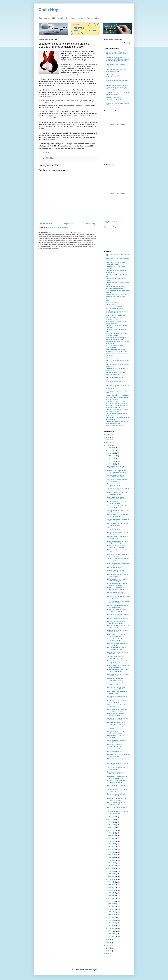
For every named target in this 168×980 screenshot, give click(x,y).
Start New (115, 222)
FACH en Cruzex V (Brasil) (116, 752)
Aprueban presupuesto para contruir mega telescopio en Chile (117, 312)
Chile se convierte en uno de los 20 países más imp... (118, 627)
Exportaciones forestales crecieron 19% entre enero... (118, 653)
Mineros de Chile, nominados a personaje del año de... (117, 782)
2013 (108, 437)
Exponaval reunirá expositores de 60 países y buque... (118, 773)
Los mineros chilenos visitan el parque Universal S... (117, 502)
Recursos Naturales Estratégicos (118, 619)
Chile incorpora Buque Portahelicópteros (113, 304)
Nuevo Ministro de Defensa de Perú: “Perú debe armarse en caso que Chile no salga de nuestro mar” (117, 87)
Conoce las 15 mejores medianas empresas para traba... (118, 719)
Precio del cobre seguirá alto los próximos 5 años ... (117, 804)
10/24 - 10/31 (112, 822)
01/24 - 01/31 (112, 928)
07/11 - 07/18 (112, 863)
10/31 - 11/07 (112, 819)
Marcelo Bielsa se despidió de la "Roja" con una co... (117, 662)
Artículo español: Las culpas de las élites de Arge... (118, 520)
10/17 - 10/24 (112, 825)
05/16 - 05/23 (112, 885)
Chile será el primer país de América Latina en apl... (116, 467)
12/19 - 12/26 (112, 450)
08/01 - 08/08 (112, 855)
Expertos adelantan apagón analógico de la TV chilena (116, 498)
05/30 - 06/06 (112, 879)
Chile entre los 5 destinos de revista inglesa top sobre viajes (117, 410)
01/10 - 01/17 (112, 934)
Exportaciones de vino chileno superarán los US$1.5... (117, 688)
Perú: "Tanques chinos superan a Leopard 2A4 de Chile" (116, 70)
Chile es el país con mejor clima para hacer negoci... (117, 529)
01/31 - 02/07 (112, 926)
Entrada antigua (91, 224)
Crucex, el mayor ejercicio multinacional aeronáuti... (116, 679)
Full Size (122, 222)
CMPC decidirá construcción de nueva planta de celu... (117, 710)
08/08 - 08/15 (112, 852)
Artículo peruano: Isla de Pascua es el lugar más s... (118, 615)
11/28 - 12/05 (112, 459)
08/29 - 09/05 (112, 844)
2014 (108, 434)
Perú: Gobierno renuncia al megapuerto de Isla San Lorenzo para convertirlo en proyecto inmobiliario (117, 59)
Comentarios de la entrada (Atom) (58, 227)
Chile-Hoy (48, 10)
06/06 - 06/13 (112, 877)
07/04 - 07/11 (112, 866)
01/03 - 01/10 (112, 937)
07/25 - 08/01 (112, 858)
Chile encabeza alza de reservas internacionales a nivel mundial (116, 296)
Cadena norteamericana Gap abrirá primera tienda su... (118, 533)
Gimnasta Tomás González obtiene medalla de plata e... (118, 507)
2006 (108, 948)
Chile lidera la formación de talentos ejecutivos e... (116, 745)
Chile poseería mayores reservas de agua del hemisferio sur (117, 423)
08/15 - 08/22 (112, 849)
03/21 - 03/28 (112, 907)
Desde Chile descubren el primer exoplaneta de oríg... (118, 542)
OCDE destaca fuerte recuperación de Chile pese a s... (118, 602)
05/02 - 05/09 (112, 890)
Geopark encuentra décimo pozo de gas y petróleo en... (117, 671)
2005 (108, 951)
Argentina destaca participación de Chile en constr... (118, 560)
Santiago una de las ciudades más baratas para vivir (116, 415)
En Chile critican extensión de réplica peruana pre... (117, 799)
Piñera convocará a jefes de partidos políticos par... (116, 635)
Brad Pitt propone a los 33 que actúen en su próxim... (117, 786)
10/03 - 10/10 (112, 830)
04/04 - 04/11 (112, 901)
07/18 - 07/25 (112, 860)
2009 (108, 940)
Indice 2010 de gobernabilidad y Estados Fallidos (115, 347)
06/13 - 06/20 (112, 874)
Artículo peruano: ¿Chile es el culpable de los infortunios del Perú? (117, 53)
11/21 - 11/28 (112, 461)
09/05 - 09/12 (112, 841)
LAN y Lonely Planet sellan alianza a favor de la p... (118, 551)
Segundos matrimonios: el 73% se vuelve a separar (118, 511)
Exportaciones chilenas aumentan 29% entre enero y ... (118, 693)
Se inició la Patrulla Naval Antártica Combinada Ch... (118, 675)
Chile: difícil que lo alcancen (114, 426)
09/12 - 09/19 (112, 839)
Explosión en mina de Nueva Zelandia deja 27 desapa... (116, 589)
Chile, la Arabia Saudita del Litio (115, 375)
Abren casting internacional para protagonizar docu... (117, 741)
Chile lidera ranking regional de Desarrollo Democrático (115, 263)
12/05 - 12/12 (112, 456)
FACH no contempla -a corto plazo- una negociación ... (118, 564)
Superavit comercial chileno (116, 749)
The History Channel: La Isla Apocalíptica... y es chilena (114, 99)
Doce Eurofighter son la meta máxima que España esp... (116, 723)
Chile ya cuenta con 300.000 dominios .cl (116, 706)
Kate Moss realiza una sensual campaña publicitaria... (117, 649)
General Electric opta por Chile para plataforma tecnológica (117, 406)
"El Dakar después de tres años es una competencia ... (118, 812)
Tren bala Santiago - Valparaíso (115, 373)
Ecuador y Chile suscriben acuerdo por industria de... (118, 555)
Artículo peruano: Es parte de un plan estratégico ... (117, 480)
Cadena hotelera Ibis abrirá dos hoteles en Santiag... (117, 494)
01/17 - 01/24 (112, 931)
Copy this (108, 222)
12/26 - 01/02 (112, 448)
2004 (108, 954)
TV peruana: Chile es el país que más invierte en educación (117, 93)
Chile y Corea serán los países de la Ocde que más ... (118, 606)
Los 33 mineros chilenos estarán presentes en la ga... (117, 584)
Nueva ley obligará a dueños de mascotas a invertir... (117, 808)
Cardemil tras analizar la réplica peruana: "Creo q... (117, 640)
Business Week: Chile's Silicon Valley (117, 395)
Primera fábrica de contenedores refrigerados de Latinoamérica (116, 288)
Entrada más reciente (46, 224)
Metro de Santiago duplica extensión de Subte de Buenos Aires (117, 81)
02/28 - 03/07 (112, 915)
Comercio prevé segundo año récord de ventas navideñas (117, 472)
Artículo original (44, 152)
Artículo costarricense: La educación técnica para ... (116, 657)
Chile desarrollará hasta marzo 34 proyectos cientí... (118, 538)
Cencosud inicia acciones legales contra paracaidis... (118, 524)
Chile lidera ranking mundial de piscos (117, 358)
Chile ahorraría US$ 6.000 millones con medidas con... (118, 516)
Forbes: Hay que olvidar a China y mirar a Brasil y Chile (116, 334)
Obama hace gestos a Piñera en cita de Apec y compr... (117, 777)
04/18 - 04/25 (112, 896)
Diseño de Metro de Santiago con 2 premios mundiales (117, 322)
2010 (108, 445)
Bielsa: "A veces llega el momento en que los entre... (118, 631)
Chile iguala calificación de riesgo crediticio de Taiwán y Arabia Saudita (117, 351)
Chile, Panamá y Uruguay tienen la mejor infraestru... (118, 755)
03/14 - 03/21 (112, 909)
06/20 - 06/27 (112, 871)
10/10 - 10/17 (112, 828)
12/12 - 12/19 (112, 453)
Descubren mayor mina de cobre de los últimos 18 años (117, 398)
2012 (108, 440)
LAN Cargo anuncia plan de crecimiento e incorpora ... (116, 546)
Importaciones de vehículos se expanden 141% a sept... (117, 571)
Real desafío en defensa (115, 568)
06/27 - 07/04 (112, 868)
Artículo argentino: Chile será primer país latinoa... (116, 732)
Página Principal (69, 224)
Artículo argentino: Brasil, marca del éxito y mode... (117, 684)
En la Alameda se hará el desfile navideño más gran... (117, 580)
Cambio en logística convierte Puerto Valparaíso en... (116, 611)
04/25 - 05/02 (112, 893)
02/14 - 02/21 (112, 920)
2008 (108, 943)
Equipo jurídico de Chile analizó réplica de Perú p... (117, 485)
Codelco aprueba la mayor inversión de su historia (116, 476)
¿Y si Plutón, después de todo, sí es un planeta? (118, 768)
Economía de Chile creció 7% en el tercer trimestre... (118, 575)
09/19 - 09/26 (112, 836)
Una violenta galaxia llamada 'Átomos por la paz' (116, 715)
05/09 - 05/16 (112, 888)
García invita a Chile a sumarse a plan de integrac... (118, 701)
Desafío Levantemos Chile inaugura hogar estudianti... (117, 593)
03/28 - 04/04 (112, 904)
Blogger (94, 970)
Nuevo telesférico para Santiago (116, 315)
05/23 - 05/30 (112, 882)
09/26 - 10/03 (112, 833)
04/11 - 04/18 (112, 898)
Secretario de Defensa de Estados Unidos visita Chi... (118, 489)
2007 (108, 945)
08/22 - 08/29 (112, 847)
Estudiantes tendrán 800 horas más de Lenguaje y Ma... (118, 666)
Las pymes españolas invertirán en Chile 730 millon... (118, 795)
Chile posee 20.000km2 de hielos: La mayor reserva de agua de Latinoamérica (117, 387)
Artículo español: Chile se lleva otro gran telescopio (118, 764)
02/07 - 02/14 (112, 923)
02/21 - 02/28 (112, 917)
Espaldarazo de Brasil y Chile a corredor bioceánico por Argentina (116, 402)
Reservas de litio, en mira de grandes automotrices (116, 622)
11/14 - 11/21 (112, 464)
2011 (108, 442)
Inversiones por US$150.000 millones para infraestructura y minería (117, 308)
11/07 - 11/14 (112, 817)
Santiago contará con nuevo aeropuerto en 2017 (114, 318)
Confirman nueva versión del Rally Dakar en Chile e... (118, 597)
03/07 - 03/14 (112, 912)
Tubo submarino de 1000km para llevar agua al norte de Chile (116, 339)
